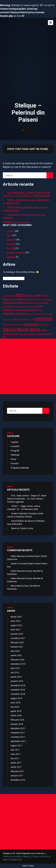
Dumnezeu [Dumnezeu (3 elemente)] (22, 299)
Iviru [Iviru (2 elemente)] (26, 307)
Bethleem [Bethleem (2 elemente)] (30, 296)
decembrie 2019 (18, 664)
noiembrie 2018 (18, 690)
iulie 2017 (15, 750)
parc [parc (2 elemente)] (33, 319)
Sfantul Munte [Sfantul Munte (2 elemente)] (44, 325)
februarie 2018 (17, 720)
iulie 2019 (15, 668)
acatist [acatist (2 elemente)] (5, 296)
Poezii (9, 235)
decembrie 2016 (18, 780)
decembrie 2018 (18, 685)
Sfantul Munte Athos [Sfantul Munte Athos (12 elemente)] (21, 329)
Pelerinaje (11, 240)
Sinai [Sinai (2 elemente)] (21, 334)
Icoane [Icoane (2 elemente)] (38, 303)
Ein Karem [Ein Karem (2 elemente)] (35, 299)
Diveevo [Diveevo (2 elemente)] (13, 299)
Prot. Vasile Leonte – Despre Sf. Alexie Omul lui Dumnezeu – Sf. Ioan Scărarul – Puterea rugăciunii (27, 499)
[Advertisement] (28, 69)
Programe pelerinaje (16, 252)
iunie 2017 (15, 754)
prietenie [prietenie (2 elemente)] (12, 325)
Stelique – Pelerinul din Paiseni (25, 27)
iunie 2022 (15, 630)
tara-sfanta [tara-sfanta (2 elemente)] (32, 334)
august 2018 (16, 698)
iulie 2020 (15, 651)
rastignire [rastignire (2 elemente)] (20, 325)
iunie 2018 (15, 703)
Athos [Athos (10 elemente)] (21, 295)
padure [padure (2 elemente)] (10, 319)
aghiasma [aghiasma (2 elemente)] (12, 296)
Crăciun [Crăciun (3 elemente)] (6, 299)
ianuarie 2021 (17, 647)
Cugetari (10, 231)
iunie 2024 (15, 621)
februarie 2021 (17, 642)
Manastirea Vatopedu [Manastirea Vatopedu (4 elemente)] (14, 314)
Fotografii (11, 244)
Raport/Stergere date (13, 860)
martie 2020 (16, 655)
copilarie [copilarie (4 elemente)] (38, 295)
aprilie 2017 (16, 763)
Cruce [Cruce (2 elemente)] (46, 296)
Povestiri (10, 248)
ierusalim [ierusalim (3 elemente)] (45, 303)
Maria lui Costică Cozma (18, 222)
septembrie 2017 (18, 741)
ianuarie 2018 (17, 724)
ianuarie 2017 (17, 776)
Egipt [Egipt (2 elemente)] (29, 299)
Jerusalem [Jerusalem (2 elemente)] (32, 307)
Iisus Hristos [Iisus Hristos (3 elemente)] (8, 306)
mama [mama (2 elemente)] (40, 310)
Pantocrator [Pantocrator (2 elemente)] (27, 319)
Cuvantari (11, 257)
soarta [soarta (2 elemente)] (25, 334)
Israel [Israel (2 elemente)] (22, 307)
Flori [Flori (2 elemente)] (41, 299)
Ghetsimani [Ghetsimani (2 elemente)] (48, 299)
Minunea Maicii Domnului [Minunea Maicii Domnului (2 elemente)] (36, 314)
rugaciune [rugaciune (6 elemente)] (31, 324)
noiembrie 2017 (18, 733)
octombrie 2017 (18, 737)
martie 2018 (16, 715)
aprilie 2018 (16, 711)
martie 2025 (16, 617)
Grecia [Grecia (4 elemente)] (6, 303)
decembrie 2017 (18, 728)
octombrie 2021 (18, 638)
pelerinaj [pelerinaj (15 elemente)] (44, 319)
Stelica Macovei (18, 556)
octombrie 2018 (18, 694)
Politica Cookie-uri (40, 856)
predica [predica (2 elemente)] (6, 325)
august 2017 (16, 746)
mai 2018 (15, 707)
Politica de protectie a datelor (16, 856)
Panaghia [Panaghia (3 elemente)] (17, 319)
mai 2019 (15, 673)
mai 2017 (15, 758)
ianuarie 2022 (17, 634)
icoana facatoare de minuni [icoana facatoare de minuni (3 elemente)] (23, 303)
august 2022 (16, 625)
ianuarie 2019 (17, 681)
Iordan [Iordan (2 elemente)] (17, 307)
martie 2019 (16, 677)
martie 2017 (16, 767)
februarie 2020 (17, 660)
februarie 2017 (17, 771)
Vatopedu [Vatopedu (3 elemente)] (41, 334)
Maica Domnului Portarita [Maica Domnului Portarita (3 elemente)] (25, 310)
